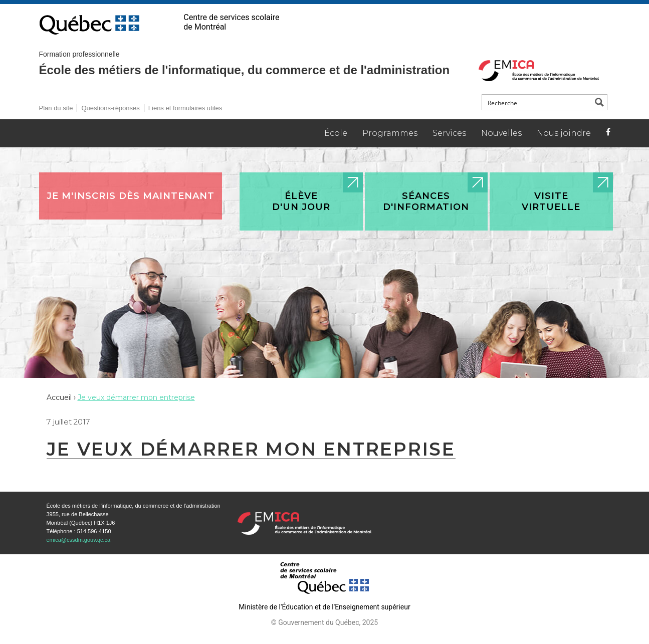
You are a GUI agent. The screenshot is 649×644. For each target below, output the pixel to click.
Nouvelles (501, 133)
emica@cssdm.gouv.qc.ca (79, 540)
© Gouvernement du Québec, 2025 (324, 622)
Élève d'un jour (301, 201)
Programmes (390, 133)
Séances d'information (426, 201)
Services (449, 133)
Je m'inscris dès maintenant (131, 196)
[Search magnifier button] (599, 102)
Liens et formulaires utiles (185, 108)
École (336, 133)
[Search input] (537, 102)
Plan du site (56, 108)
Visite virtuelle (551, 201)
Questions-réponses (110, 108)
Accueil (59, 397)
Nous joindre (564, 133)
